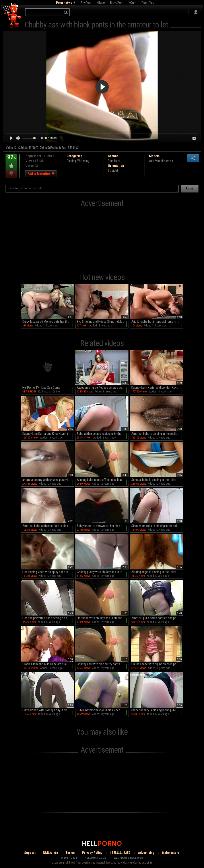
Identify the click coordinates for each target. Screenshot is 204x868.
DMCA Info (51, 853)
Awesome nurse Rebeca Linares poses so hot (103, 388)
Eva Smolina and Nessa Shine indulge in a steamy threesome (103, 322)
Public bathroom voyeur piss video (99, 710)
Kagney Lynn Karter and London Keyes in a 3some (157, 388)
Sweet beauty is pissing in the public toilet (157, 710)
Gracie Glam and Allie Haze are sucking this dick (48, 664)
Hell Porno (13, 17)
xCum (132, 3)
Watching (83, 161)
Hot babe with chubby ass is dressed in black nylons (103, 618)
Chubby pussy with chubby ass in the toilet (103, 572)
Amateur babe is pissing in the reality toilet (157, 434)
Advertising (146, 853)
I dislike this (11, 174)
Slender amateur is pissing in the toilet (156, 526)
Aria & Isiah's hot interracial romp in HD (156, 322)
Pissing (71, 161)
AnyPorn (86, 3)
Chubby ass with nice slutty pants (98, 664)
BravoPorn (117, 3)
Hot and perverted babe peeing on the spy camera (48, 618)
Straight (113, 171)
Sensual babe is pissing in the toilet (154, 480)
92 (11, 160)
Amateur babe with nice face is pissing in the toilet (48, 526)
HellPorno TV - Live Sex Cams (41, 388)
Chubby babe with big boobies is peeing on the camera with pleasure (157, 664)
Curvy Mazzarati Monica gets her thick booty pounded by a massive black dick (48, 322)
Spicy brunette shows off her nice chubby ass (103, 526)
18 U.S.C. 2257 (120, 853)
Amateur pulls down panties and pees (155, 618)
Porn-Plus (148, 3)
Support (30, 853)
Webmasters (171, 853)
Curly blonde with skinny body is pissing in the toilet (48, 710)
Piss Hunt (114, 161)
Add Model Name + (161, 161)
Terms (70, 853)
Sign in (196, 12)
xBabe (101, 3)
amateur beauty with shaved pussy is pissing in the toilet (48, 480)
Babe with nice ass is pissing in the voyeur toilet (103, 434)
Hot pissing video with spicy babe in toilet (48, 572)
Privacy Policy (92, 853)
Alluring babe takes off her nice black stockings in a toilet (103, 480)
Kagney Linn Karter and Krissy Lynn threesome (48, 434)
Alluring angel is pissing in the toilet (154, 572)
